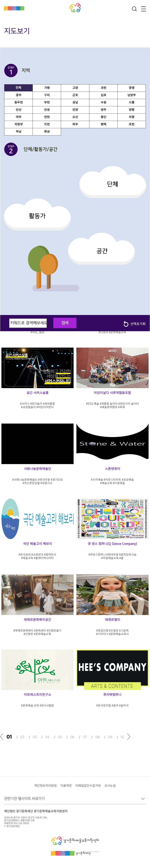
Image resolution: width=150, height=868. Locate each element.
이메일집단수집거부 (88, 786)
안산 (19, 110)
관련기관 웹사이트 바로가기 (24, 799)
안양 (75, 110)
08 (98, 737)
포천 (132, 124)
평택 (104, 124)
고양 (75, 88)
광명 (132, 88)
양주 (104, 110)
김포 (104, 95)
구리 (47, 95)
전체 (18, 88)
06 (72, 737)
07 (85, 737)
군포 (75, 95)
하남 (19, 132)
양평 (132, 110)
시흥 (132, 103)
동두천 (19, 103)
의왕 (132, 117)
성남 (75, 103)
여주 (19, 117)
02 (22, 737)
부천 (47, 103)
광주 (19, 95)
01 (9, 737)
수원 (104, 103)
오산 (75, 117)
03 (35, 737)
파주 (75, 124)
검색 (65, 323)
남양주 (132, 95)
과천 (104, 88)
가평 (47, 88)
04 (47, 737)
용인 (104, 117)
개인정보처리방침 (45, 786)
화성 (47, 132)
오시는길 (110, 786)
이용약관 (66, 786)
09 (110, 737)
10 (122, 737)
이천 (47, 124)
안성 (47, 110)
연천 (47, 117)
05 (60, 737)
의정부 (19, 124)
